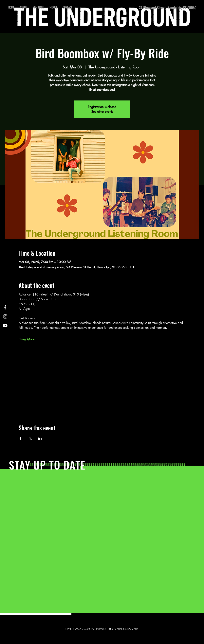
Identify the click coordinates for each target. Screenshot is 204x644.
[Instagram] (5, 316)
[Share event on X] (30, 438)
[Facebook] (5, 307)
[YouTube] (5, 326)
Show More (26, 339)
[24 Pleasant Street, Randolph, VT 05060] (166, 8)
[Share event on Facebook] (20, 438)
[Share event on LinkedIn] (40, 438)
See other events (102, 112)
